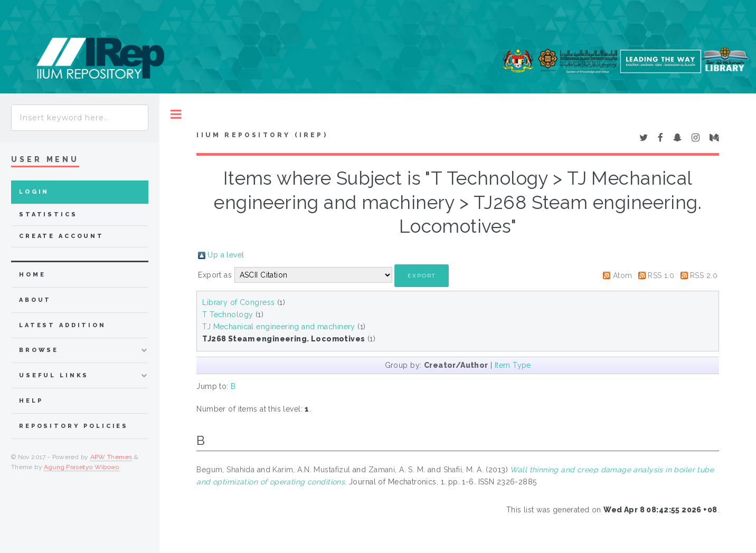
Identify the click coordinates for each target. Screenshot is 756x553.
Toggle (176, 114)
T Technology (228, 314)
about (35, 300)
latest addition (63, 325)
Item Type (513, 365)
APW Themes (111, 457)
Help (31, 401)
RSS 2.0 (704, 275)
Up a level (226, 255)
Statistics (48, 214)
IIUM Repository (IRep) (262, 135)
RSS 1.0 (661, 275)
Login (34, 192)
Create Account (62, 236)
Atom (623, 275)
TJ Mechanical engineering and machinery (278, 327)
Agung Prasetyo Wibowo (82, 467)
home (32, 275)
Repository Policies (74, 426)
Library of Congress (238, 302)
